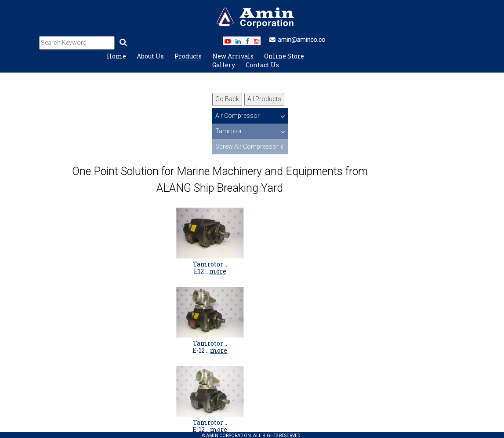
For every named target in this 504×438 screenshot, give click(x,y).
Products (188, 56)
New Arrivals (233, 56)
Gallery (224, 65)
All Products (264, 99)
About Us (150, 56)
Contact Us (262, 65)
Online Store (284, 56)
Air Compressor (237, 116)
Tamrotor (229, 131)
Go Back (227, 99)
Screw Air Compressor (247, 146)
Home (116, 56)
